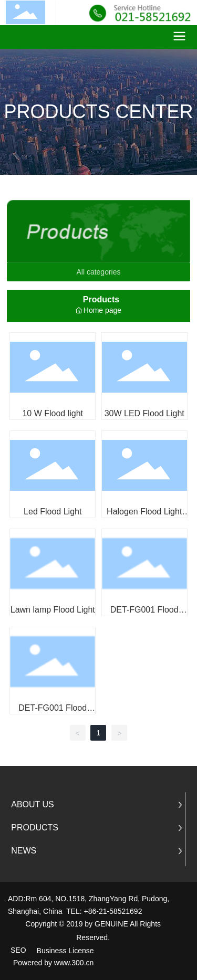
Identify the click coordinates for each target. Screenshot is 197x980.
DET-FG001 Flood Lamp (144, 614)
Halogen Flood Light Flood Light (144, 516)
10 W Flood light (53, 413)
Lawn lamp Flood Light (53, 610)
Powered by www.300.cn (53, 963)
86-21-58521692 (115, 911)
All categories (98, 272)
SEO (18, 950)
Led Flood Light (53, 512)
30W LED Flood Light (144, 413)
